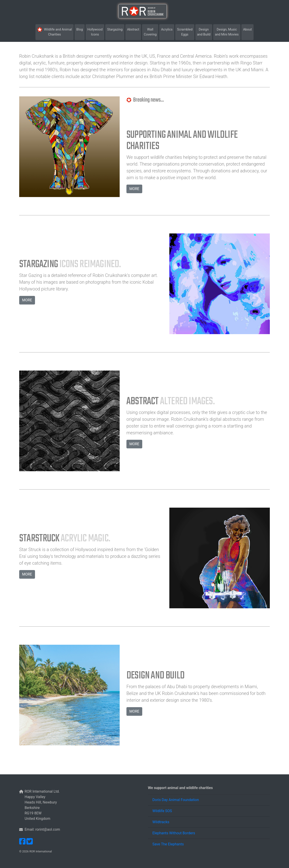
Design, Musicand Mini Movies (227, 32)
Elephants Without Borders (174, 833)
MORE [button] (134, 189)
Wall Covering (151, 32)
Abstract (134, 29)
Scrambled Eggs (186, 32)
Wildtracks (161, 822)
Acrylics (168, 29)
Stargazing (116, 29)
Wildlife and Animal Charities (55, 32)
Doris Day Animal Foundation (176, 800)
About (247, 30)
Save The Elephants (168, 844)
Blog (80, 29)
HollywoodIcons (96, 32)
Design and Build (205, 32)
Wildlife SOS (162, 811)
